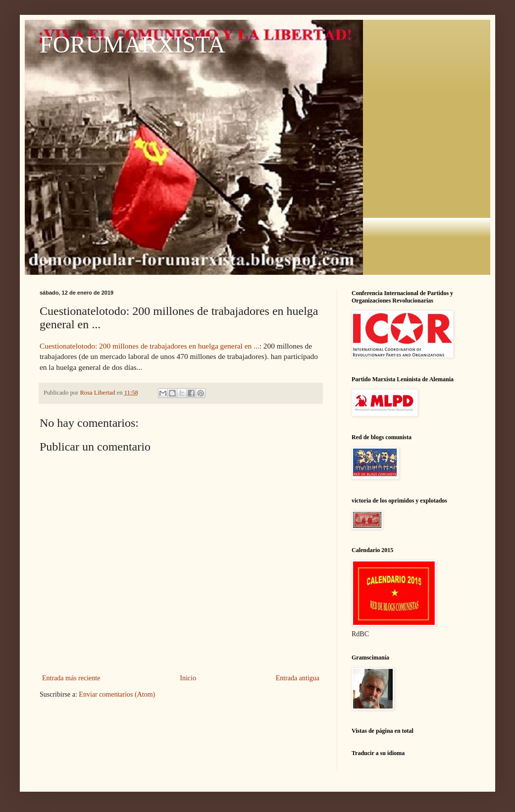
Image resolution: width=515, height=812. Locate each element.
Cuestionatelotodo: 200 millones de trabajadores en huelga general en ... (150, 346)
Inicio (188, 678)
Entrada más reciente (71, 678)
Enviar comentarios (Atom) (117, 694)
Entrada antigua (298, 678)
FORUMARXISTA (132, 44)
